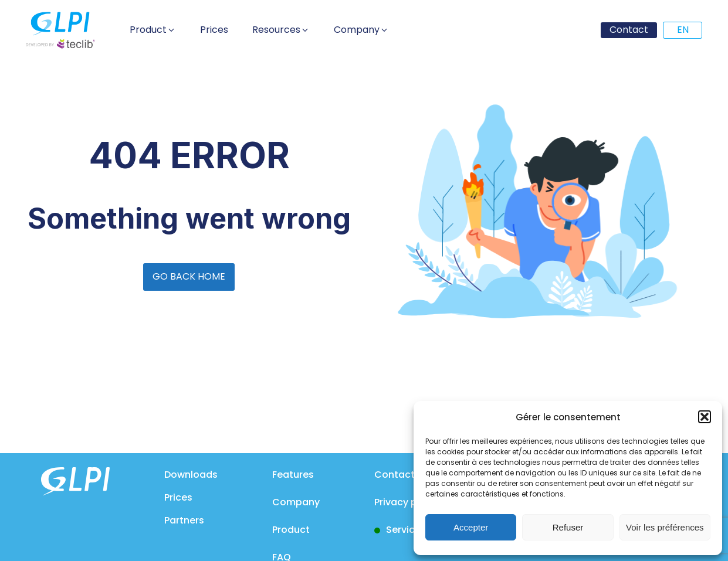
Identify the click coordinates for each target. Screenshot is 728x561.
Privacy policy (407, 502)
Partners (184, 520)
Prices (178, 497)
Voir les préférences (665, 527)
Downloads (191, 475)
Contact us (401, 475)
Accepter (471, 527)
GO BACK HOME (189, 276)
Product (291, 530)
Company (296, 502)
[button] (705, 417)
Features (293, 475)
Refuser (568, 527)
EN (683, 30)
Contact (629, 30)
